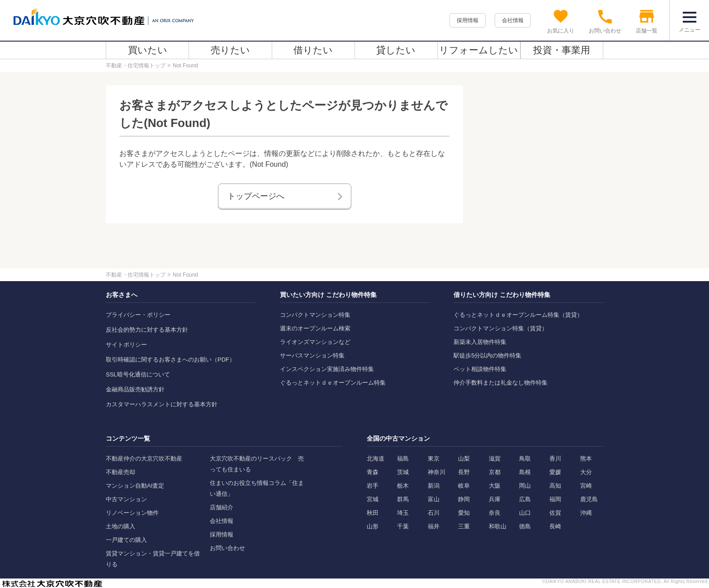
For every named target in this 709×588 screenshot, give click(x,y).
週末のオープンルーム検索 (315, 328)
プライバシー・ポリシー (138, 315)
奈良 (495, 513)
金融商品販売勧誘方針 (135, 389)
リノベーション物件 (132, 513)
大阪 (495, 486)
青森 (373, 472)
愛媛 (555, 472)
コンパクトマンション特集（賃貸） (501, 328)
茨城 (403, 472)
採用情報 (468, 20)
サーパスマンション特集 (312, 355)
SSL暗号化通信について (138, 374)
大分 (586, 472)
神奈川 (437, 472)
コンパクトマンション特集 (315, 315)
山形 (373, 526)
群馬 (403, 499)
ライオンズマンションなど (315, 342)
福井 (434, 526)
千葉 (403, 526)
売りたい (230, 50)
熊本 (586, 459)
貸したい (396, 50)
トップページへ (256, 196)
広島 (525, 499)
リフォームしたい (479, 50)
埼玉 (403, 513)
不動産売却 (121, 472)
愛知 (464, 513)
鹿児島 (589, 499)
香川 (555, 459)
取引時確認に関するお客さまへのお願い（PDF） (170, 360)
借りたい (313, 50)
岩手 (373, 486)
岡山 (525, 486)
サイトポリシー (126, 345)
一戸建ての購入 (126, 540)
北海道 (376, 459)
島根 (525, 472)
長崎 (555, 526)
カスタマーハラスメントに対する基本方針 (162, 404)
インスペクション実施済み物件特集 (327, 369)
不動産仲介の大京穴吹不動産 (144, 459)
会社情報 (513, 20)
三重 (464, 526)
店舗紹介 (222, 507)
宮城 (373, 499)
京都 (495, 472)
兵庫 (495, 499)
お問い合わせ (227, 548)
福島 (403, 459)
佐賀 (555, 513)
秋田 (373, 513)
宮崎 (586, 486)
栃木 (403, 486)
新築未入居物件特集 (480, 342)
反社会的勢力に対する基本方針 (147, 330)
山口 (525, 513)
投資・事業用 (562, 50)
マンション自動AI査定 (135, 486)
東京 (434, 459)
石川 (434, 513)
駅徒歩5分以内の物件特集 (487, 355)
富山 (434, 499)
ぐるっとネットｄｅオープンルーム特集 (333, 383)
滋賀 (495, 459)
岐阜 (464, 486)
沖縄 (586, 513)
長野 (464, 472)
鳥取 (525, 459)
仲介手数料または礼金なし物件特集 (501, 383)
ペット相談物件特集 (480, 369)
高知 (555, 486)
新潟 (434, 486)
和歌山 (498, 526)
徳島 (525, 526)
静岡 (464, 499)
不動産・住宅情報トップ (136, 66)
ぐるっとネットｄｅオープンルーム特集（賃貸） (518, 315)
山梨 (464, 459)
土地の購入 (121, 526)
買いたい (148, 50)
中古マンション (126, 499)
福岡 (555, 499)
